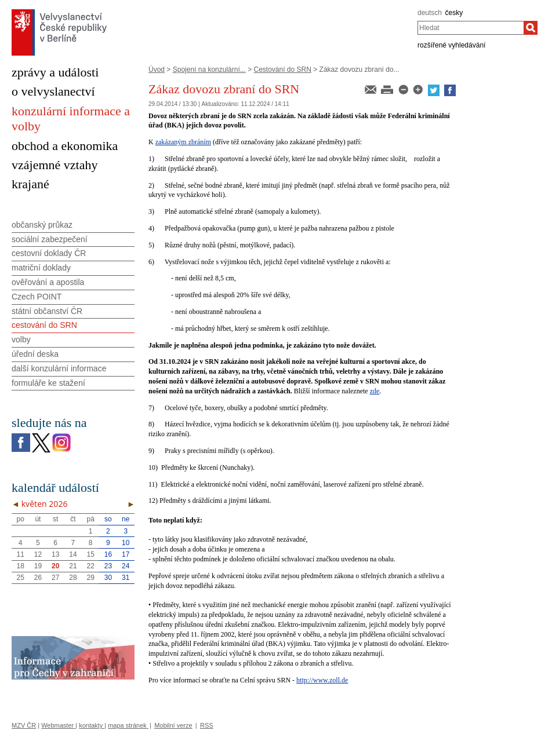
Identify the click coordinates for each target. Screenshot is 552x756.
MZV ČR (24, 725)
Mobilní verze (173, 725)
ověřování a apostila (48, 282)
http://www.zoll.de (322, 680)
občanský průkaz (42, 225)
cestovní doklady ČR (49, 253)
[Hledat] (531, 28)
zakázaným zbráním (183, 142)
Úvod (157, 70)
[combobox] (471, 28)
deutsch (430, 13)
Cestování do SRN (282, 70)
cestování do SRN (44, 325)
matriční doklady (41, 268)
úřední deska (35, 354)
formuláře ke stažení (48, 383)
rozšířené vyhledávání (451, 45)
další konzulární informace (59, 368)
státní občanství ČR (47, 311)
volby (21, 339)
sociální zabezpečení (50, 239)
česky (454, 13)
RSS (207, 725)
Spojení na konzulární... (209, 70)
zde (375, 391)
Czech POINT (37, 297)
